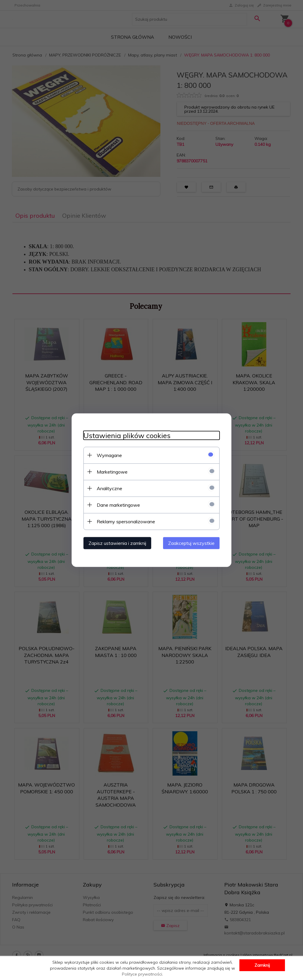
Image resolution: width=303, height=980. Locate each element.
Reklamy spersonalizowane (126, 521)
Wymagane (109, 455)
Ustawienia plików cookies (127, 435)
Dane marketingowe (118, 505)
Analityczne (109, 488)
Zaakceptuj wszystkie (191, 543)
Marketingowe (112, 472)
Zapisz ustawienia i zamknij (117, 543)
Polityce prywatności (142, 974)
